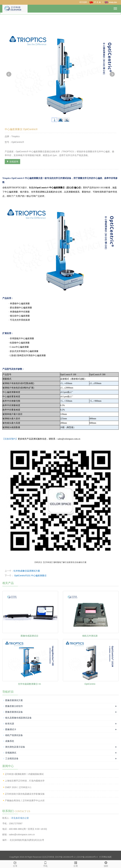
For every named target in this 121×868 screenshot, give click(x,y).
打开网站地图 (105, 857)
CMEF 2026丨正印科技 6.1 (18, 787)
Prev (9, 74)
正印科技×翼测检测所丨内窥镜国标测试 (24, 774)
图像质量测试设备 (14, 712)
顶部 (106, 864)
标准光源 (10, 724)
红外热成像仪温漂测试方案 (27, 571)
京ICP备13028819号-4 (87, 857)
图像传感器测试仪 (29, 636)
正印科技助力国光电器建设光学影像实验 (25, 794)
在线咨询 (12, 162)
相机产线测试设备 (14, 735)
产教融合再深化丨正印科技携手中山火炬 (25, 801)
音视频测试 (11, 753)
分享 (15, 864)
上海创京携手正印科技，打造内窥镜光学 (25, 781)
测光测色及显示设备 (15, 747)
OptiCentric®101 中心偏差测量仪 (30, 576)
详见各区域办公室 (20, 818)
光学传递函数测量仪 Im (29, 684)
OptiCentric (90, 684)
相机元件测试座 (90, 636)
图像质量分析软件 (14, 706)
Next (112, 74)
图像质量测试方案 (14, 700)
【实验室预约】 (10, 439)
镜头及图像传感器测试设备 (18, 718)
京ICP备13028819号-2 (65, 857)
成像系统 (10, 741)
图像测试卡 (11, 729)
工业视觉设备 (12, 758)
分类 (76, 864)
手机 (45, 864)
